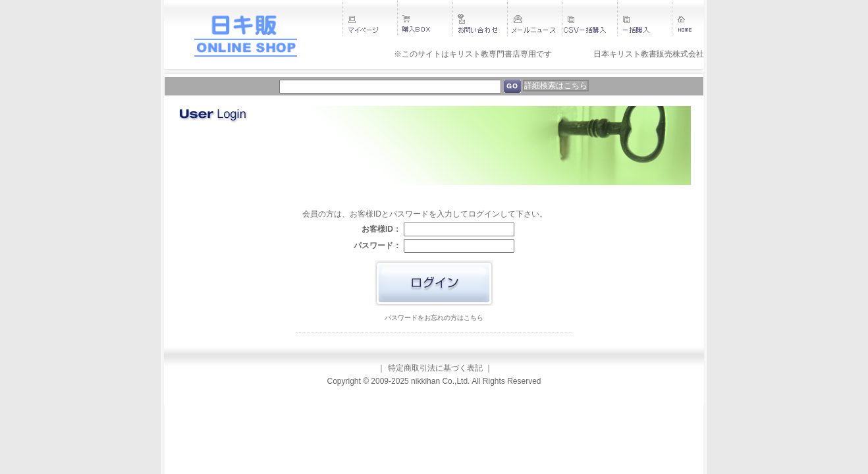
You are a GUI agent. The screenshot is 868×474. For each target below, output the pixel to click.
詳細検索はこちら (556, 86)
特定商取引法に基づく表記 (435, 368)
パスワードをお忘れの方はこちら (434, 318)
